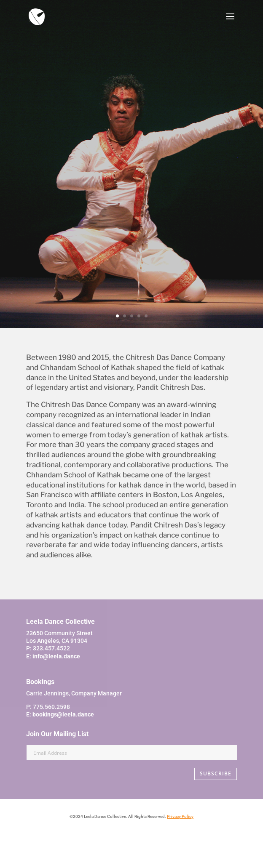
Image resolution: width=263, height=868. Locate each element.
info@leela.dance (56, 656)
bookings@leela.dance (63, 714)
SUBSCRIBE (216, 773)
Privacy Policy (180, 816)
